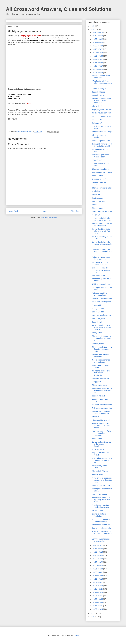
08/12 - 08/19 (98, 36)
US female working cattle (102, 302)
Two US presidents (99, 494)
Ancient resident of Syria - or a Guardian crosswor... (102, 433)
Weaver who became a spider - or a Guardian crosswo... (101, 327)
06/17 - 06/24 (98, 63)
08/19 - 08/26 (98, 32)
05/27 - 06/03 (98, 73)
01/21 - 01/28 (98, 602)
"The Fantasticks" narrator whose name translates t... (102, 83)
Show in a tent (98, 475)
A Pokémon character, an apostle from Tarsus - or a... (102, 534)
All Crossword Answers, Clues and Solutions (58, 9)
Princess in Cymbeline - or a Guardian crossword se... (102, 390)
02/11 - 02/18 (98, 592)
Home (44, 211)
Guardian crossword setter (102, 405)
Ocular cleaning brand (101, 89)
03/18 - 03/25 (98, 575)
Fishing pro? (97, 123)
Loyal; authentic (98, 449)
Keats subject (97, 198)
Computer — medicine (101, 378)
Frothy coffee (97, 333)
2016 (93, 617)
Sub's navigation (98, 318)
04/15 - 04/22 (98, 562)
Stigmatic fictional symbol (102, 188)
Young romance (98, 309)
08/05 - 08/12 (98, 39)
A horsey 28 (97, 305)
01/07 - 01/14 (98, 609)
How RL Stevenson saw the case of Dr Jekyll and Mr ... (101, 426)
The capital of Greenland (102, 471)
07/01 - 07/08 (98, 56)
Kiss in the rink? (98, 106)
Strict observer (98, 176)
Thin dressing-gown (100, 385)
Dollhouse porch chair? (101, 141)
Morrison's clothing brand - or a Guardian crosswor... (102, 373)
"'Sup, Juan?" (97, 160)
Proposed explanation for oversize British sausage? (102, 101)
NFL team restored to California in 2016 (100, 263)
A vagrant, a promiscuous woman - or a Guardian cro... (102, 480)
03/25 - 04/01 (98, 572)
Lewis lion (96, 191)
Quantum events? (99, 179)
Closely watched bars (100, 169)
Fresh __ (96, 205)
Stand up (96, 417)
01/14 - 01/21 (98, 606)
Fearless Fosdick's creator (102, 172)
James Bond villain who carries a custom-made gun (102, 244)
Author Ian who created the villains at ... (101, 258)
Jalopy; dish (97, 382)
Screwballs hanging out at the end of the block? (102, 145)
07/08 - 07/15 (98, 52)
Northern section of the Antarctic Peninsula (101, 412)
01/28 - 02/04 (98, 599)
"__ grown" (96, 215)
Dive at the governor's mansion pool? (101, 156)
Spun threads (97, 322)
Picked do (96, 195)
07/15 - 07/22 (98, 49)
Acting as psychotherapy (102, 315)
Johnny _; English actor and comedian (101, 540)
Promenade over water (101, 525)
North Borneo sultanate (101, 485)
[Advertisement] (44, 65)
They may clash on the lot (102, 211)
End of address (98, 312)
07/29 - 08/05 (98, 42)
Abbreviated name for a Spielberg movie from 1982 (101, 500)
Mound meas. (97, 208)
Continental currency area (102, 298)
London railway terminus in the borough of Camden (102, 444)
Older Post (75, 211)
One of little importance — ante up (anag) (102, 361)
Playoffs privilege (99, 201)
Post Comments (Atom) (49, 218)
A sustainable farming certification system (100, 506)
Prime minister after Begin (102, 132)
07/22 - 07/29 (98, 46)
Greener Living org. (100, 120)
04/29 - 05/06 (98, 555)
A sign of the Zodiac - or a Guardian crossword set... (102, 460)
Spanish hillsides (99, 92)
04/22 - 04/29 (98, 559)
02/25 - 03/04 (98, 586)
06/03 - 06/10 (98, 69)
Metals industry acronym (102, 113)
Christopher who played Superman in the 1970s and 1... (102, 252)
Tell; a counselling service (102, 408)
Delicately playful (99, 275)
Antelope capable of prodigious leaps (100, 294)
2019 (93, 26)
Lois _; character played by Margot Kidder (101, 520)
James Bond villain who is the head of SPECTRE (102, 219)
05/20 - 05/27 (98, 545)
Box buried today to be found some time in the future (102, 270)
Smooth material (98, 396)
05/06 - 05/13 (98, 552)
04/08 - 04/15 (98, 565)
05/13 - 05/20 (98, 549)
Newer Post (13, 211)
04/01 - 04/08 (98, 569)
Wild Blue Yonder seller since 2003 (101, 77)
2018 (93, 29)
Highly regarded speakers (102, 110)
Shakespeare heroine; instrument (101, 356)
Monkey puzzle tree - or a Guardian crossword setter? (102, 349)
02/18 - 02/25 (98, 589)
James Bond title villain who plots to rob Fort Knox (101, 231)
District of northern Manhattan (99, 515)
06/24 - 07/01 (98, 59)
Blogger (76, 635)
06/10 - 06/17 (98, 66)
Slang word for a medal (101, 420)
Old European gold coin (101, 284)
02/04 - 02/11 (98, 596)
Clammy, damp (98, 344)
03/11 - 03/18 (98, 579)
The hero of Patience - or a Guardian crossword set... (102, 338)
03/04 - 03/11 (98, 582)
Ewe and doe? (98, 439)
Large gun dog (98, 510)
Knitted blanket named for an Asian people (102, 225)
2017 (93, 613)
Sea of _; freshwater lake (102, 528)
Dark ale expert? (98, 95)
